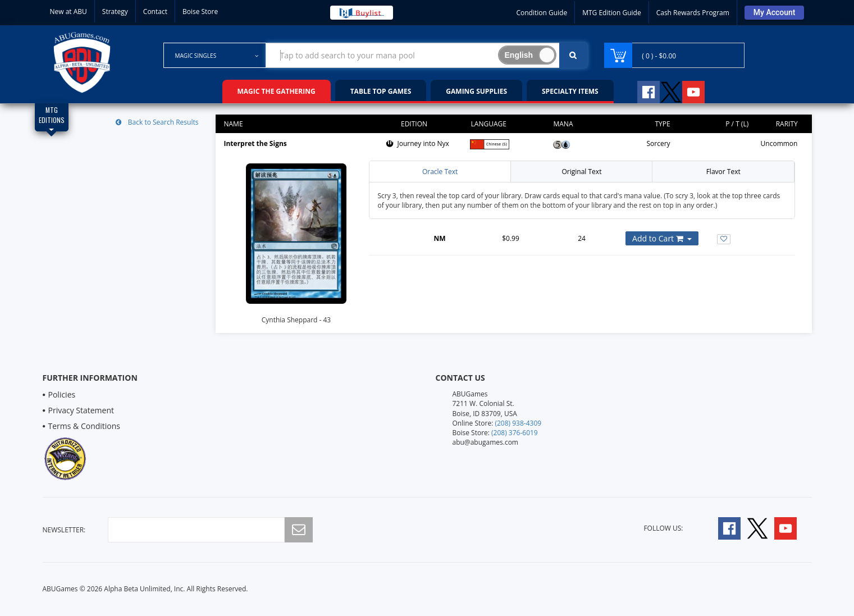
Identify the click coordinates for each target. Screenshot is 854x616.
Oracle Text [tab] (440, 172)
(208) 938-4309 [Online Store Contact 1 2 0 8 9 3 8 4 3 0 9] (518, 423)
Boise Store (200, 12)
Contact (155, 12)
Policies (62, 394)
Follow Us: (663, 528)
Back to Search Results (157, 122)
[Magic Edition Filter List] (52, 117)
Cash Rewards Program (693, 13)
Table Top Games (381, 91)
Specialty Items (570, 91)
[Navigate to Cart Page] (674, 55)
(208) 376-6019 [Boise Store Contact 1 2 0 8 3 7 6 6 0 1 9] (515, 433)
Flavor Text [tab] (723, 172)
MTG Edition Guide (611, 13)
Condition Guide (542, 13)
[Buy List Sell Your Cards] (362, 13)
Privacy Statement (81, 410)
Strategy (115, 12)
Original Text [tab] (581, 172)
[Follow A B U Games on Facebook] (641, 90)
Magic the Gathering (277, 91)
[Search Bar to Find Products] (427, 55)
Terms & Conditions (85, 426)
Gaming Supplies (476, 91)
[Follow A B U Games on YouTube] (701, 90)
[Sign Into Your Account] (775, 13)
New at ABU (68, 12)
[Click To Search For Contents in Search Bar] (573, 55)
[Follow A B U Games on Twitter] (671, 90)
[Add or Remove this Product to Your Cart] (662, 238)
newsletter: (64, 530)
